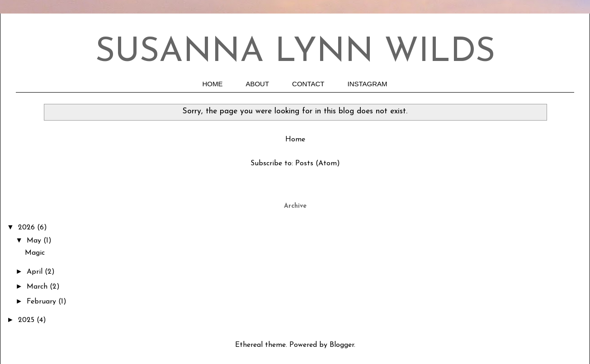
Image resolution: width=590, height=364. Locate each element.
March (38, 287)
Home (295, 140)
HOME (212, 84)
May (35, 241)
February (42, 302)
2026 (28, 228)
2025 (27, 320)
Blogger (342, 345)
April (36, 272)
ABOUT (257, 84)
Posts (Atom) (318, 163)
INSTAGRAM (368, 84)
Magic (35, 253)
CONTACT (308, 84)
